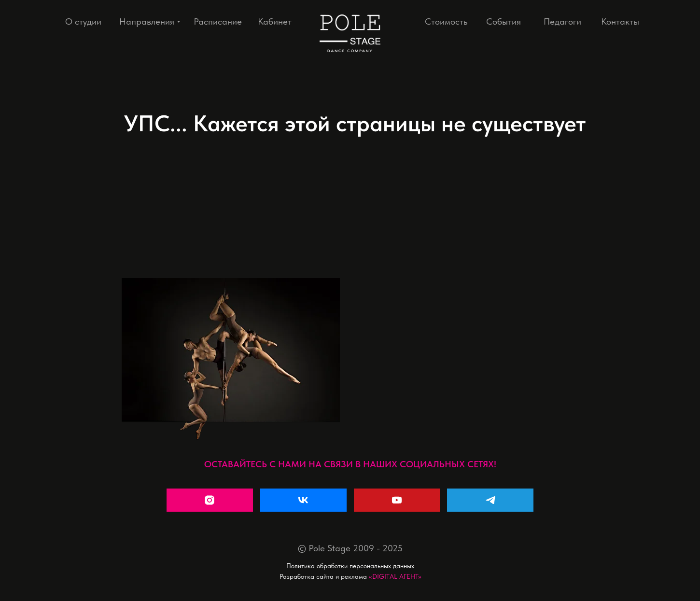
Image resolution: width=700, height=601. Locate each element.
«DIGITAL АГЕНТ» (395, 576)
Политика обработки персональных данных (350, 566)
